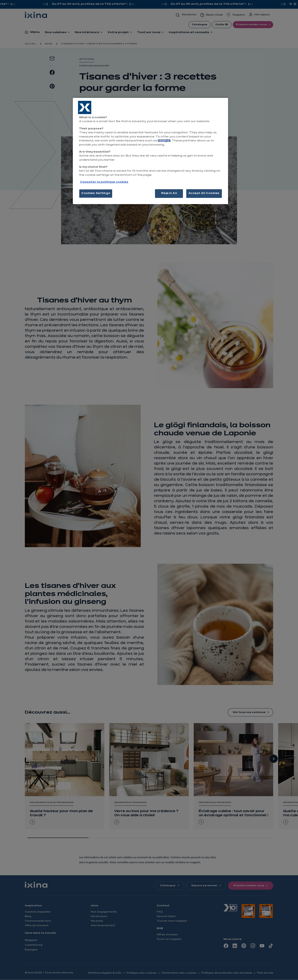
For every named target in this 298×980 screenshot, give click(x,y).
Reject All (169, 193)
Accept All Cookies (204, 193)
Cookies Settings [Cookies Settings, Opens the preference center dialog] (96, 193)
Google (164, 141)
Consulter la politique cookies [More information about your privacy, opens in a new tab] (104, 182)
